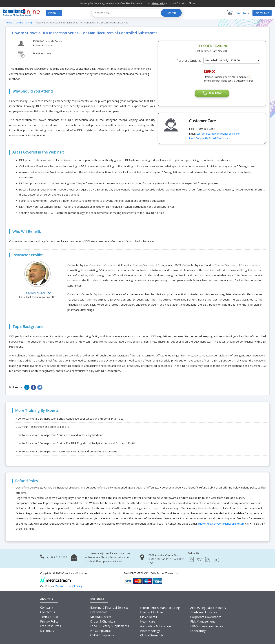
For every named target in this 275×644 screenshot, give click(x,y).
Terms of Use (49, 617)
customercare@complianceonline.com (219, 134)
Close (192, 3)
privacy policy (158, 3)
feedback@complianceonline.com (105, 561)
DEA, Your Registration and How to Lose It (42, 427)
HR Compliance (100, 631)
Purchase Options (189, 61)
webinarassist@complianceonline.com (107, 557)
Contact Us (48, 612)
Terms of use (63, 586)
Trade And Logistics (204, 612)
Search (171, 13)
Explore (54, 13)
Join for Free (262, 13)
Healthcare (148, 621)
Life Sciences (99, 612)
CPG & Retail (148, 617)
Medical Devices (101, 617)
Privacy (78, 586)
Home (9, 23)
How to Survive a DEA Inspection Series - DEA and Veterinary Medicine (59, 435)
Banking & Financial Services (109, 608)
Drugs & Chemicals (103, 621)
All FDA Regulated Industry (208, 608)
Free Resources (51, 626)
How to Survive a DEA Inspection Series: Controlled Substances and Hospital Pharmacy (69, 419)
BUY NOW (212, 94)
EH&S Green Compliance (207, 626)
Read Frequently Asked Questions (209, 138)
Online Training (24, 23)
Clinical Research (151, 635)
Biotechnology (150, 631)
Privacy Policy (49, 621)
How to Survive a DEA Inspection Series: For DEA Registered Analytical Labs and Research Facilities (77, 443)
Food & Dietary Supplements (110, 626)
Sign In (243, 13)
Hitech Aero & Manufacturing (160, 608)
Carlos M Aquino (54, 41)
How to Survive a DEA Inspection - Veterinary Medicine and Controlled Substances (66, 451)
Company (47, 608)
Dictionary (47, 631)
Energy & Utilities (152, 612)
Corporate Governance (206, 617)
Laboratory (198, 631)
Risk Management (203, 621)
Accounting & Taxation (156, 626)
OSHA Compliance (102, 635)
